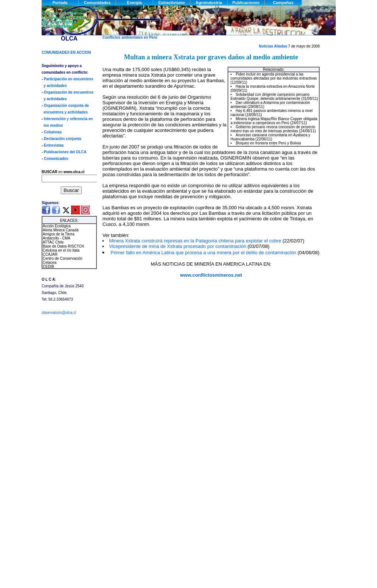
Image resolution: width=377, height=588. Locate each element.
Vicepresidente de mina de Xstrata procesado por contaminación (178, 246)
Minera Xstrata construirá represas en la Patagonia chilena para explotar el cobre (196, 241)
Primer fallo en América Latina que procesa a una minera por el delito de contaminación (204, 253)
